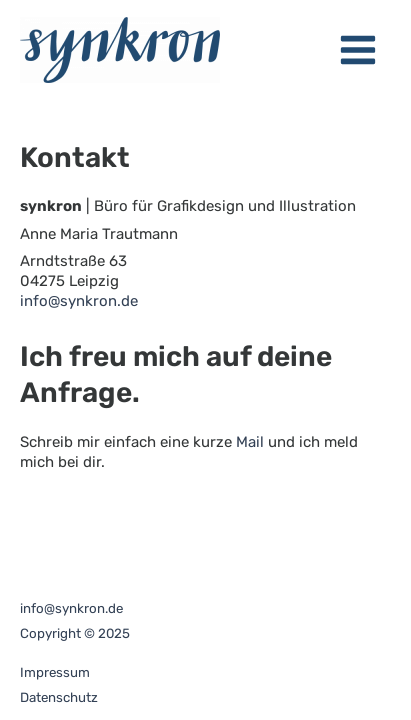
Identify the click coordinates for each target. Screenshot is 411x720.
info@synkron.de (79, 301)
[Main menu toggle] (359, 50)
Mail (250, 442)
